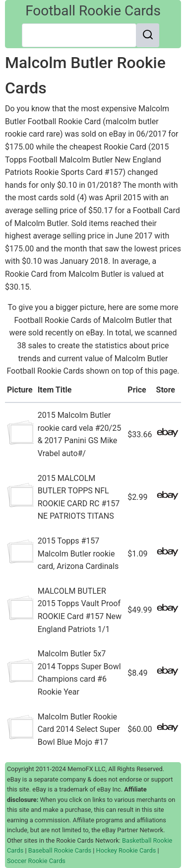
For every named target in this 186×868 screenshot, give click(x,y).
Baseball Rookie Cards (60, 850)
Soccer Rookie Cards (36, 861)
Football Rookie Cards (93, 11)
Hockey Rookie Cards (126, 850)
